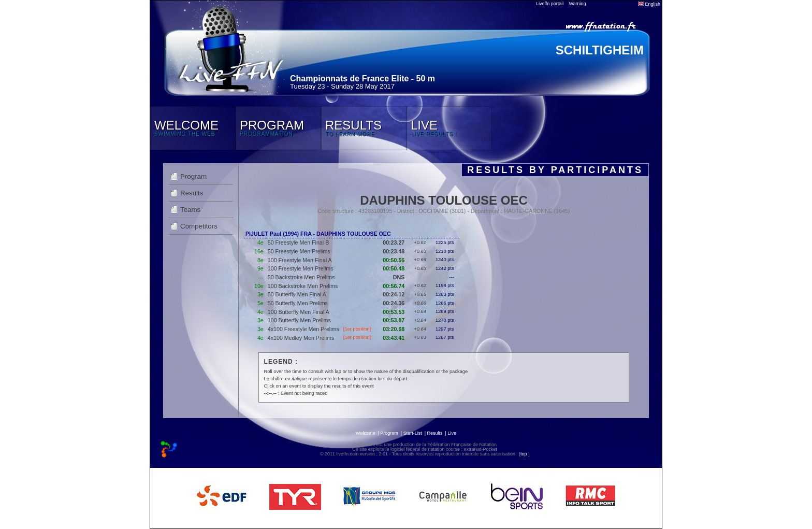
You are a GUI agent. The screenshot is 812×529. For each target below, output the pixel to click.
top (524, 454)
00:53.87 (394, 320)
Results (192, 193)
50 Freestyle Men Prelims (299, 251)
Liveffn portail (550, 4)
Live (452, 433)
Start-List (413, 433)
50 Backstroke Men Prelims (301, 277)
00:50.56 (394, 260)
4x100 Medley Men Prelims (301, 338)
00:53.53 (394, 312)
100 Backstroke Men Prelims (303, 286)
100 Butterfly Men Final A (299, 312)
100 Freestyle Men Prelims (301, 268)
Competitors (199, 226)
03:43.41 (394, 338)
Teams (190, 210)
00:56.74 (394, 286)
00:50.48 (394, 268)
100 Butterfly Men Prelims (299, 320)
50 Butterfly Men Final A (297, 294)
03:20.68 (394, 329)
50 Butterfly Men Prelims (298, 303)
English (649, 4)
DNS (399, 277)
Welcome (365, 433)
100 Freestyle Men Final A (300, 260)
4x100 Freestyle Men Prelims (303, 329)
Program (193, 176)
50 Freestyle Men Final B (298, 242)
